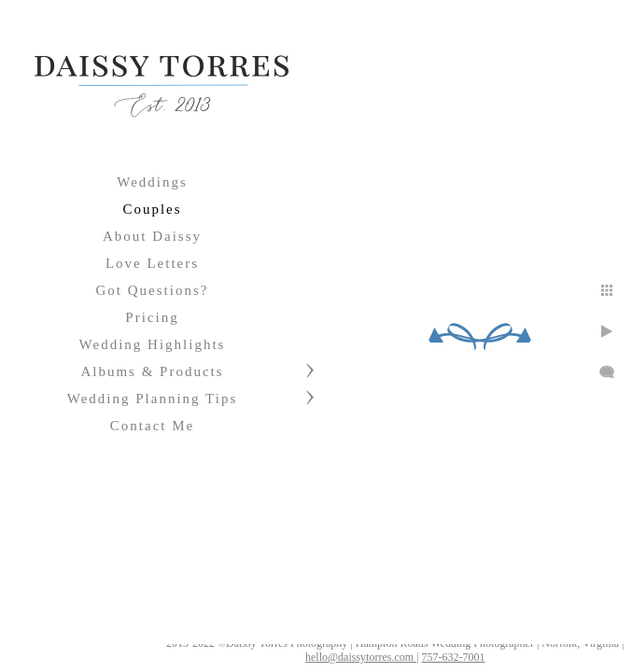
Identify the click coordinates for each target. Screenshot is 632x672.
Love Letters (152, 263)
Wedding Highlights (153, 344)
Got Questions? (153, 290)
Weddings (152, 182)
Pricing (152, 317)
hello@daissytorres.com (361, 657)
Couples (152, 209)
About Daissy (152, 236)
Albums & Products (152, 371)
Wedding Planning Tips (153, 399)
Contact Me (152, 426)
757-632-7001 (453, 657)
